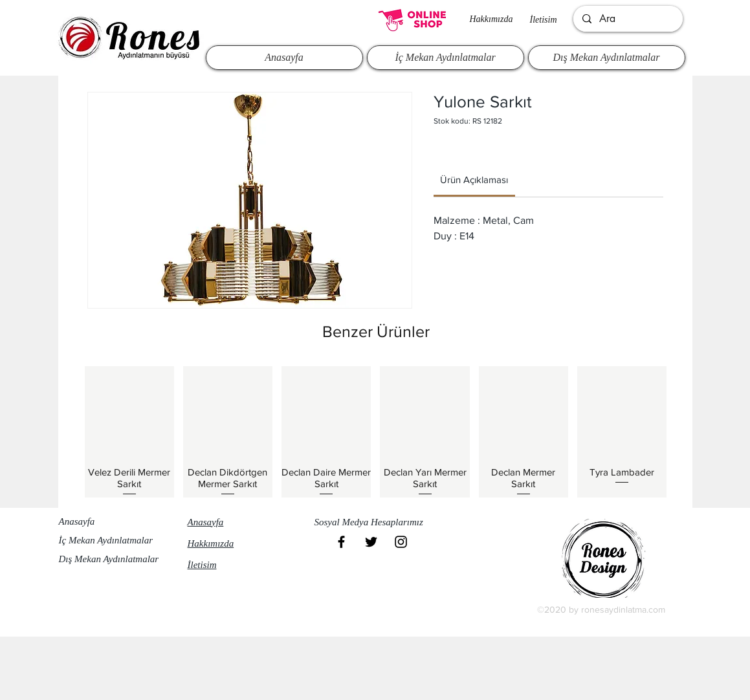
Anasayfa (77, 521)
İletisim (544, 20)
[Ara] (627, 19)
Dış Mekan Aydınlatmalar (109, 559)
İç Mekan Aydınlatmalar (106, 540)
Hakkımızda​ (491, 19)
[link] (474, 180)
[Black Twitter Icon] (371, 542)
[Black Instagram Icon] (401, 542)
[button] (375, 523)
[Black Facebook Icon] (341, 542)
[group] (376, 432)
